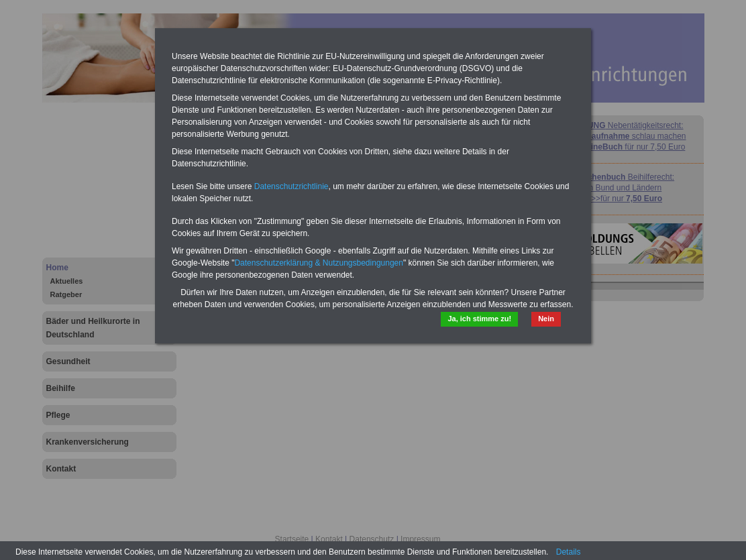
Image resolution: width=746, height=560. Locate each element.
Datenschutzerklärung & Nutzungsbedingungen (319, 263)
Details (569, 552)
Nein (546, 319)
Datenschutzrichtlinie (291, 186)
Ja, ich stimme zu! (479, 319)
